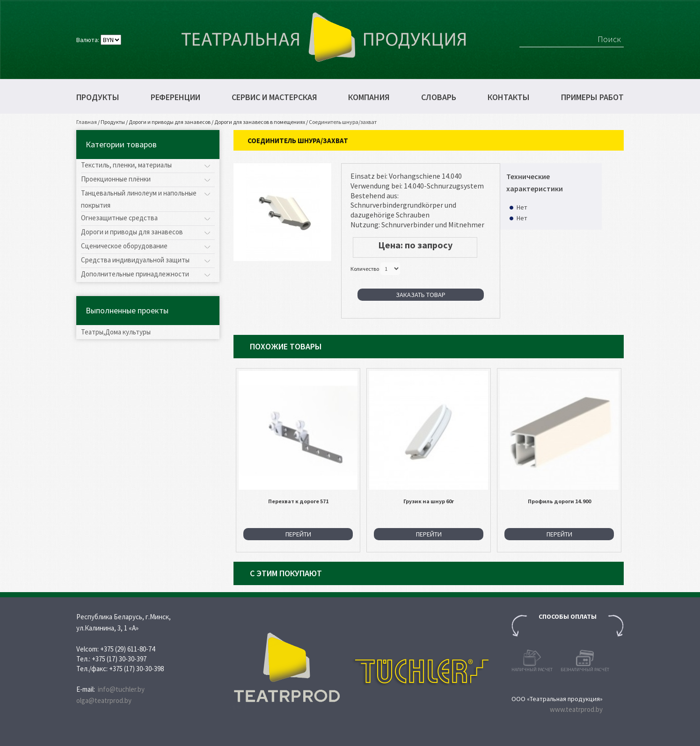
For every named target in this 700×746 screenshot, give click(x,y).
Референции (175, 97)
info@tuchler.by (121, 689)
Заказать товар (421, 295)
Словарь (439, 97)
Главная (87, 122)
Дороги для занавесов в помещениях (260, 122)
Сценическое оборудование (124, 246)
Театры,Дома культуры (116, 332)
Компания (369, 97)
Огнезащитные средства (119, 218)
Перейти (298, 534)
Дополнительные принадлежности (135, 274)
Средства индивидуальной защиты (135, 260)
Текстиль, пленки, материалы (126, 165)
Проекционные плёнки (116, 179)
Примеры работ (592, 97)
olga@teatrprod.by (104, 700)
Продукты (98, 97)
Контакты (509, 97)
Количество (365, 268)
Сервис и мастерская (274, 97)
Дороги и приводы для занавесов (170, 122)
